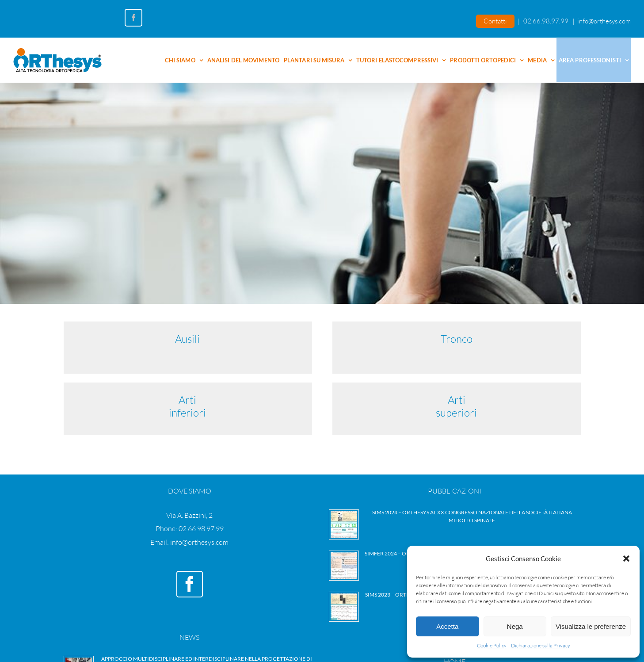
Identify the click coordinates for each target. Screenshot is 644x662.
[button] (626, 559)
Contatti (495, 21)
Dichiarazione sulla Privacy (541, 645)
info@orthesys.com (604, 21)
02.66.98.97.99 (546, 21)
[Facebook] (190, 584)
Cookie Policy (492, 645)
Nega (515, 626)
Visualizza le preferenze (591, 626)
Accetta (447, 626)
